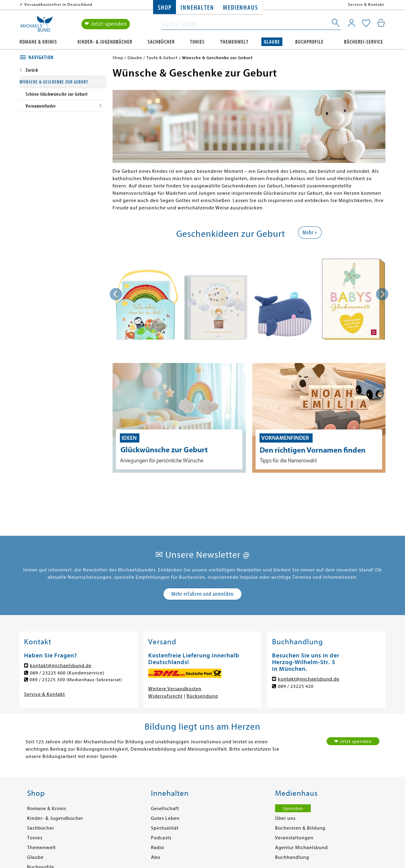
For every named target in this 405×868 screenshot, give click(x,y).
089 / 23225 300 (48, 680)
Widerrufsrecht (165, 696)
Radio (158, 848)
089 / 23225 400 (48, 673)
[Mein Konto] (351, 23)
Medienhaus (240, 8)
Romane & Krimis (38, 42)
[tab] (63, 58)
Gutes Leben (165, 818)
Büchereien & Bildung (300, 828)
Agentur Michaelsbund (301, 848)
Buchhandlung (292, 857)
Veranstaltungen (294, 838)
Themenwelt (234, 42)
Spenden (293, 809)
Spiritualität (165, 828)
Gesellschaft (165, 809)
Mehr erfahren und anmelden (202, 594)
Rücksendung (202, 696)
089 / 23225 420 (296, 686)
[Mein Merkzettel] (366, 23)
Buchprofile (309, 42)
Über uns (285, 818)
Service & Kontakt (366, 4)
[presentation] (116, 294)
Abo (156, 857)
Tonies (197, 42)
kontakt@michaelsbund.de (61, 666)
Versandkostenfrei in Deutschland (58, 4)
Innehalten (197, 8)
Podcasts (161, 838)
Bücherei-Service (364, 42)
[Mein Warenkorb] (381, 23)
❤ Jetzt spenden (106, 24)
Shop (165, 8)
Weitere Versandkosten (175, 689)
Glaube (272, 42)
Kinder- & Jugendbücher (105, 42)
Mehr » (310, 232)
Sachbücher (161, 42)
